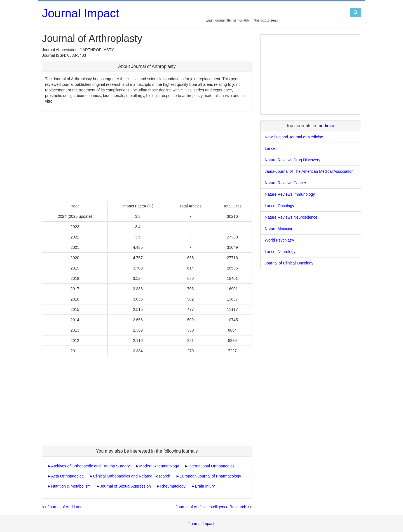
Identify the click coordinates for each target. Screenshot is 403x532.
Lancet (271, 148)
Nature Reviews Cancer (285, 183)
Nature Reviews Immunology (290, 194)
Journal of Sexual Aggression (125, 486)
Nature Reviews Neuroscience (291, 217)
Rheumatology (173, 486)
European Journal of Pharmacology (210, 476)
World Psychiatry (279, 240)
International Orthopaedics (211, 466)
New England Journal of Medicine (294, 137)
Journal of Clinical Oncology (289, 263)
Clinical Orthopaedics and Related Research (132, 476)
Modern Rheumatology (159, 466)
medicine (326, 126)
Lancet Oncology (279, 206)
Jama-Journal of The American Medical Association (309, 171)
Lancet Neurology (280, 252)
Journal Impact (80, 13)
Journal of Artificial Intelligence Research (211, 507)
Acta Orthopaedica (67, 476)
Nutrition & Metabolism (71, 486)
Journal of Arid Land (65, 507)
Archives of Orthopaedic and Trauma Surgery (91, 466)
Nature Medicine (279, 229)
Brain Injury (205, 486)
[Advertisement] (147, 156)
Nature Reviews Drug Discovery (292, 160)
